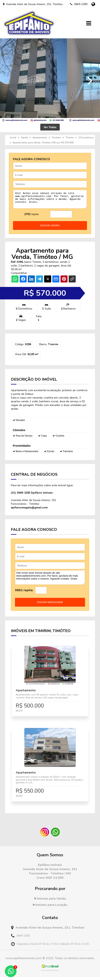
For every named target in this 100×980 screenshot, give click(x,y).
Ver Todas (50, 127)
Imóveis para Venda (50, 901)
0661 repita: (24, 593)
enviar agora (50, 228)
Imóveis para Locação (50, 908)
